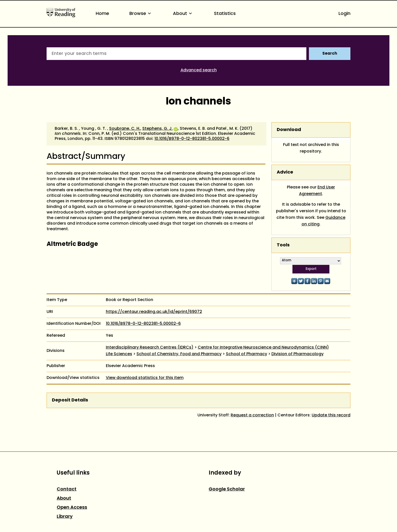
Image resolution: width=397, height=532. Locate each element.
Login (344, 14)
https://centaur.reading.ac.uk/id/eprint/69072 (154, 312)
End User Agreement (317, 191)
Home (102, 14)
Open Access (72, 508)
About (183, 14)
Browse (141, 14)
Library (65, 517)
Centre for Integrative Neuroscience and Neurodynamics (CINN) (263, 348)
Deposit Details (70, 400)
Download (289, 130)
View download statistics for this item (145, 378)
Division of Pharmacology (297, 354)
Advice (285, 172)
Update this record (331, 415)
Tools (283, 245)
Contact (67, 489)
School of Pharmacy (246, 354)
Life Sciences (119, 354)
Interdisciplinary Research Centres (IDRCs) (150, 348)
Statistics (225, 14)
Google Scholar (227, 489)
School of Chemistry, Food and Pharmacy (179, 354)
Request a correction (252, 415)
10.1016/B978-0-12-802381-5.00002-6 (192, 139)
